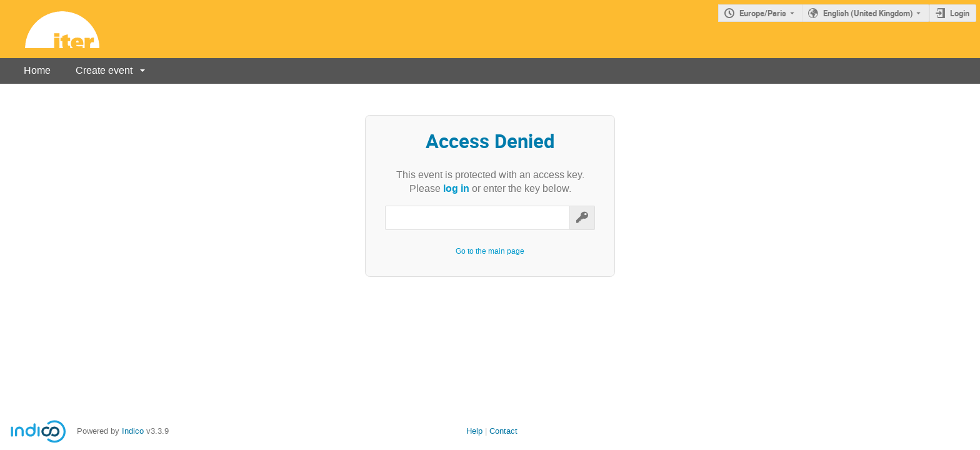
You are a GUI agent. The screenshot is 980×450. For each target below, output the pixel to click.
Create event (104, 70)
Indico (133, 431)
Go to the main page (490, 251)
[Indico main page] (50, 29)
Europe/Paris (763, 13)
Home (37, 70)
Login (960, 13)
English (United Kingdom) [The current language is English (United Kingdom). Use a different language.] (868, 13)
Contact (503, 431)
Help (474, 431)
